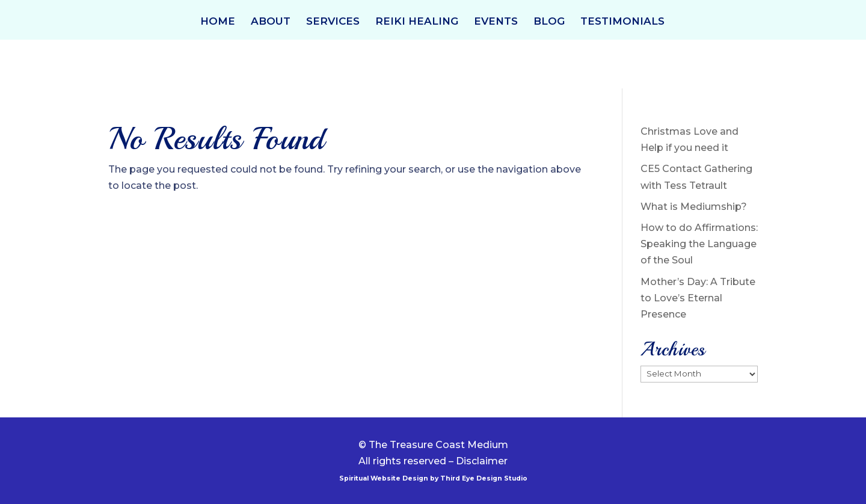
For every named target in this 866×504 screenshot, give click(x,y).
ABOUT (271, 22)
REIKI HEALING (417, 22)
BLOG (549, 22)
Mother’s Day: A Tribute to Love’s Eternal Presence (698, 298)
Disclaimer (482, 461)
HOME (218, 22)
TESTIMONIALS (622, 22)
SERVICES (333, 22)
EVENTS (496, 22)
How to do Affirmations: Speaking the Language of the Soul (699, 244)
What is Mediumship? (694, 207)
